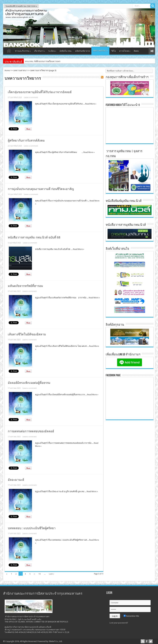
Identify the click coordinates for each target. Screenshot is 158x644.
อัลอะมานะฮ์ (16, 480)
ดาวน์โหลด (125, 51)
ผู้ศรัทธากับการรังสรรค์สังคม (26, 141)
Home (7, 70)
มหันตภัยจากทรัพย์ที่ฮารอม (25, 286)
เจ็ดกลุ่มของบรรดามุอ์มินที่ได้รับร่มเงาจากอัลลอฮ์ (40, 92)
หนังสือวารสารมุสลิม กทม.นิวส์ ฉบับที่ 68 (34, 237)
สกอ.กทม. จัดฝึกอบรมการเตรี (38, 61)
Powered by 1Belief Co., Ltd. (50, 641)
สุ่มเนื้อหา (152, 51)
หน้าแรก (9, 51)
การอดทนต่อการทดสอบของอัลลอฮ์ (31, 431)
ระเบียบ (52, 51)
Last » (52, 574)
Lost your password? (119, 623)
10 (39, 574)
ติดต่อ (136, 51)
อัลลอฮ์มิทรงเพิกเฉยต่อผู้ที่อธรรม (29, 383)
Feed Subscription (102, 77)
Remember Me (131, 616)
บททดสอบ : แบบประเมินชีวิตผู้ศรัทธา (32, 528)
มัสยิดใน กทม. (66, 51)
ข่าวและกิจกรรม (23, 51)
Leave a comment (31, 97)
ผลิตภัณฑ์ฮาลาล (83, 51)
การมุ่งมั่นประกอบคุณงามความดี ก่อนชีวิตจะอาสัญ (41, 189)
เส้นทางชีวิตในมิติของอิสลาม (27, 334)
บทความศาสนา (100, 51)
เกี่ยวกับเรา (39, 51)
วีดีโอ (114, 51)
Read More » (91, 104)
